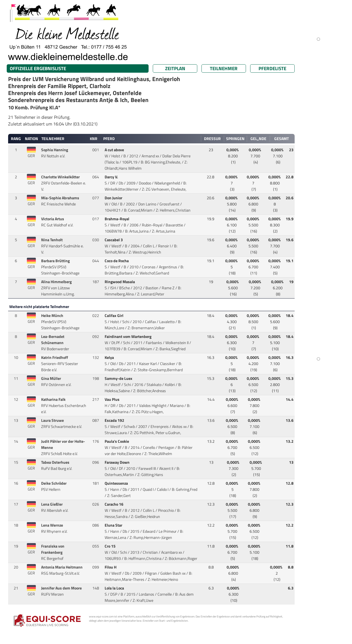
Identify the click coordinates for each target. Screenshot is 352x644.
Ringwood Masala (120, 282)
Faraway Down (118, 462)
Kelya (110, 357)
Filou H (111, 567)
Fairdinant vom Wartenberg (128, 337)
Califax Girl (114, 316)
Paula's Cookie (117, 441)
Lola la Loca (115, 588)
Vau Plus (112, 399)
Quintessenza (117, 483)
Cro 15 (111, 546)
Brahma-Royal (117, 219)
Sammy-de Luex (119, 378)
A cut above (115, 150)
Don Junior (114, 198)
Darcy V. (112, 177)
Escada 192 (115, 420)
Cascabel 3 (114, 240)
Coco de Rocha (117, 261)
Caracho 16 (114, 504)
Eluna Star (114, 525)
